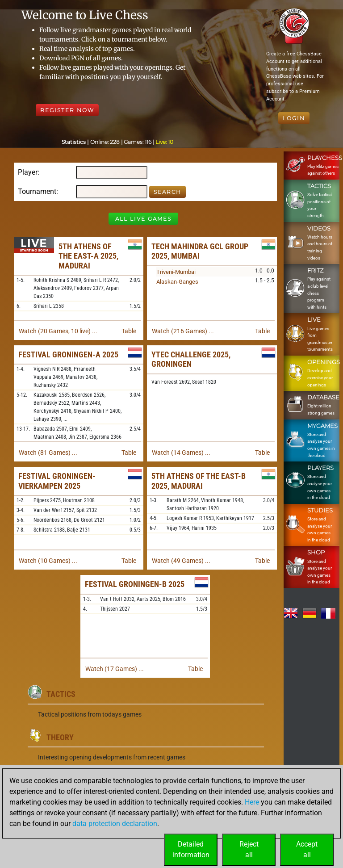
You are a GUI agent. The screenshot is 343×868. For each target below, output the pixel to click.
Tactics (61, 694)
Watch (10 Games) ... (48, 561)
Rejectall (249, 849)
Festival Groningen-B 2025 (135, 584)
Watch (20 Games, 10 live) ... (58, 331)
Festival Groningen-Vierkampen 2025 (57, 481)
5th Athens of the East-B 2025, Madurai (199, 481)
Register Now (67, 110)
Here (252, 802)
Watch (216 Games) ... (183, 331)
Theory (60, 737)
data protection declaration (115, 824)
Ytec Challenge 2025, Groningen (191, 359)
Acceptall (307, 849)
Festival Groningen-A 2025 (68, 354)
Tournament (37, 191)
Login (294, 118)
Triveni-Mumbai (176, 272)
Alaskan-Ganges (177, 282)
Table (129, 331)
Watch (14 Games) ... (181, 453)
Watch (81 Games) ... (48, 453)
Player (28, 172)
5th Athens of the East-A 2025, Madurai (88, 256)
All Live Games (143, 219)
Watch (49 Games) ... (181, 561)
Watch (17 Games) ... (115, 669)
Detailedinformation (191, 849)
